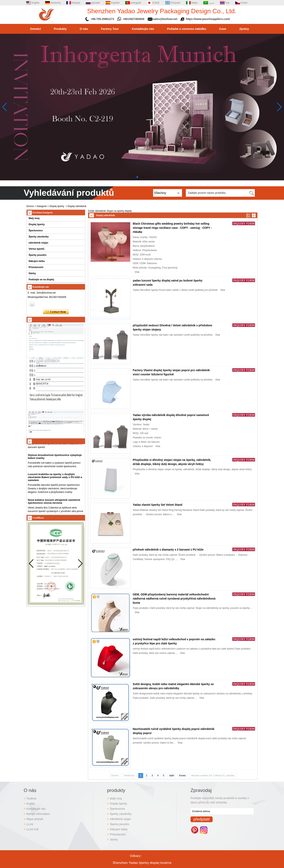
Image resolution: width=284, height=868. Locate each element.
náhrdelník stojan (38, 243)
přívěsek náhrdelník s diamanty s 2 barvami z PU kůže (168, 550)
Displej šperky (57, 206)
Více (137, 272)
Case (223, 29)
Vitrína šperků (36, 249)
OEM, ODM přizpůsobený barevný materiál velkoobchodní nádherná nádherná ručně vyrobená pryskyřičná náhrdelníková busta (174, 599)
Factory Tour (110, 29)
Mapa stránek (35, 819)
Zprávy (244, 29)
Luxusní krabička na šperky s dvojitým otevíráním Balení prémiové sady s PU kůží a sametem (55, 484)
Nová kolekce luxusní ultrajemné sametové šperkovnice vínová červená (54, 508)
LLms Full (32, 829)
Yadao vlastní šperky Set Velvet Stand (157, 505)
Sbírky (32, 273)
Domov (30, 206)
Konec (183, 776)
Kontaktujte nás (143, 29)
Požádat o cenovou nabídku (187, 29)
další (172, 776)
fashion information (38, 814)
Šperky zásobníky (39, 237)
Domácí (35, 29)
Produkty (60, 29)
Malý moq (34, 218)
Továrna (31, 798)
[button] (137, 177)
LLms (30, 824)
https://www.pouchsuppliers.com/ (208, 19)
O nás (84, 29)
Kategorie (42, 206)
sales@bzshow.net (165, 19)
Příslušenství (36, 267)
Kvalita (31, 804)
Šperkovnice (36, 231)
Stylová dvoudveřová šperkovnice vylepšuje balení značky (55, 464)
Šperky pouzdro (38, 255)
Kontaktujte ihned (56, 312)
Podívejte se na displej (41, 280)
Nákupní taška (37, 261)
